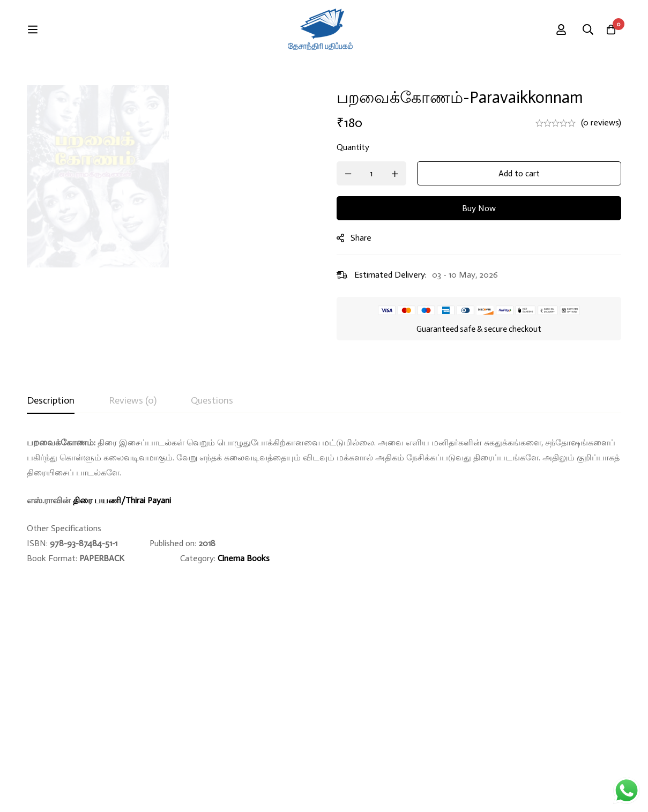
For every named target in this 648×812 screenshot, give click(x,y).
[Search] (548, 30)
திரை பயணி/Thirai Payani (122, 500)
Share (378, 238)
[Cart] (607, 29)
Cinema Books (244, 558)
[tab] (51, 401)
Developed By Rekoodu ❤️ (573, 791)
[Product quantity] (389, 173)
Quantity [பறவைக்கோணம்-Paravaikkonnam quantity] (370, 147)
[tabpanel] (324, 501)
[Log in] (580, 29)
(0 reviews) (601, 122)
